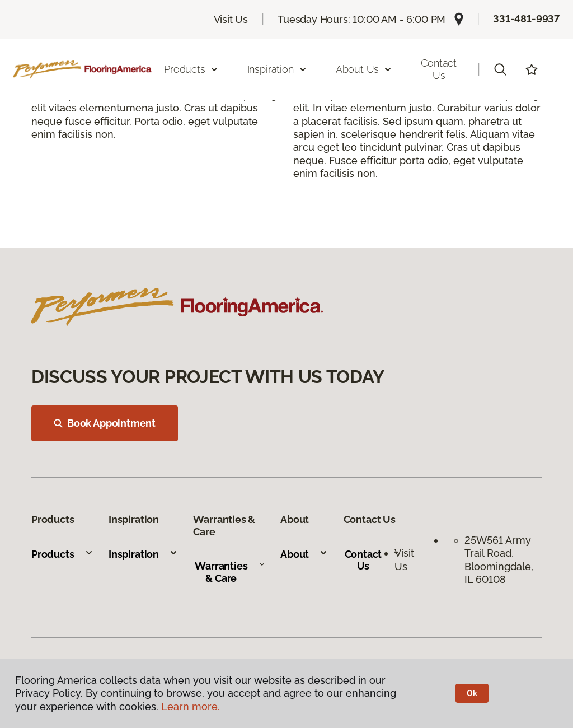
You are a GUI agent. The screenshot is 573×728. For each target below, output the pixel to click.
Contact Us (439, 69)
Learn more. (191, 706)
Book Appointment (105, 423)
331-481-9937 (526, 19)
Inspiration (143, 554)
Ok (472, 693)
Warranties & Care (230, 572)
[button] (500, 69)
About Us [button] (364, 69)
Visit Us (231, 19)
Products (62, 554)
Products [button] (191, 69)
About (304, 554)
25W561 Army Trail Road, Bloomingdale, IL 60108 (499, 560)
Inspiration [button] (277, 69)
